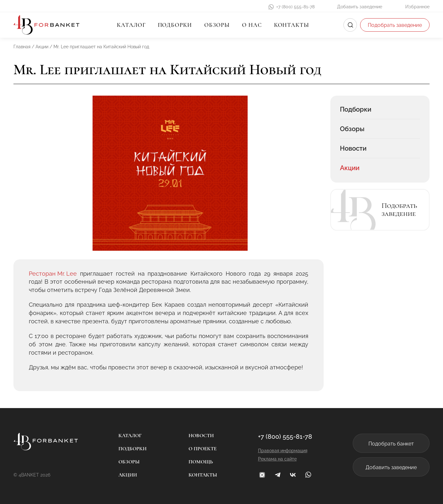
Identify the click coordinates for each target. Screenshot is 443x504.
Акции (350, 168)
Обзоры (217, 25)
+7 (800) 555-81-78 (295, 7)
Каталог (131, 25)
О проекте (203, 449)
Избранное (417, 7)
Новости (353, 148)
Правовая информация (283, 451)
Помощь (201, 462)
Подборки (175, 25)
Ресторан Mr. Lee (53, 274)
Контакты (292, 25)
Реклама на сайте (277, 459)
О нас (252, 25)
